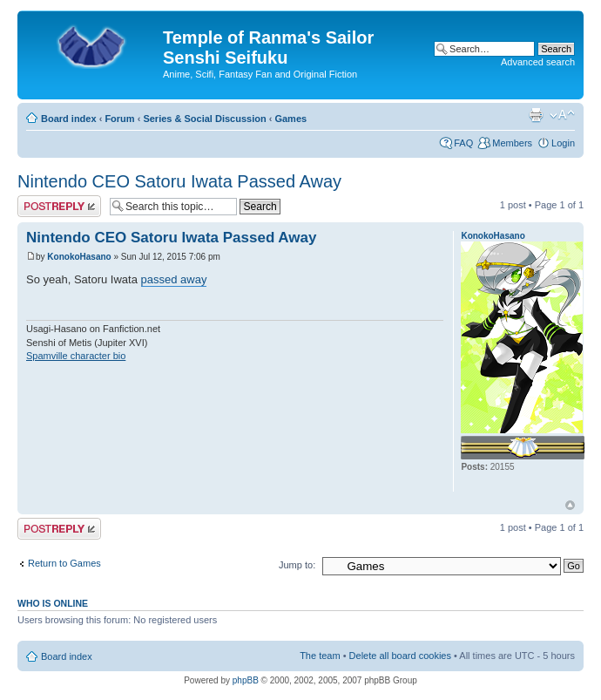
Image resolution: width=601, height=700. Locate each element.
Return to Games (64, 563)
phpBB (246, 680)
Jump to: (297, 565)
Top (570, 505)
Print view (536, 115)
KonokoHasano (79, 257)
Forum (119, 119)
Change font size (562, 115)
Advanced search (538, 62)
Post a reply (59, 206)
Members (512, 143)
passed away (174, 279)
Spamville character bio (76, 356)
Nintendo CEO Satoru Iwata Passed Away (179, 181)
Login (563, 143)
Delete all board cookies (400, 656)
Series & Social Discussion (204, 119)
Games (290, 119)
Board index (69, 119)
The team (320, 656)
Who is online (53, 603)
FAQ (463, 143)
